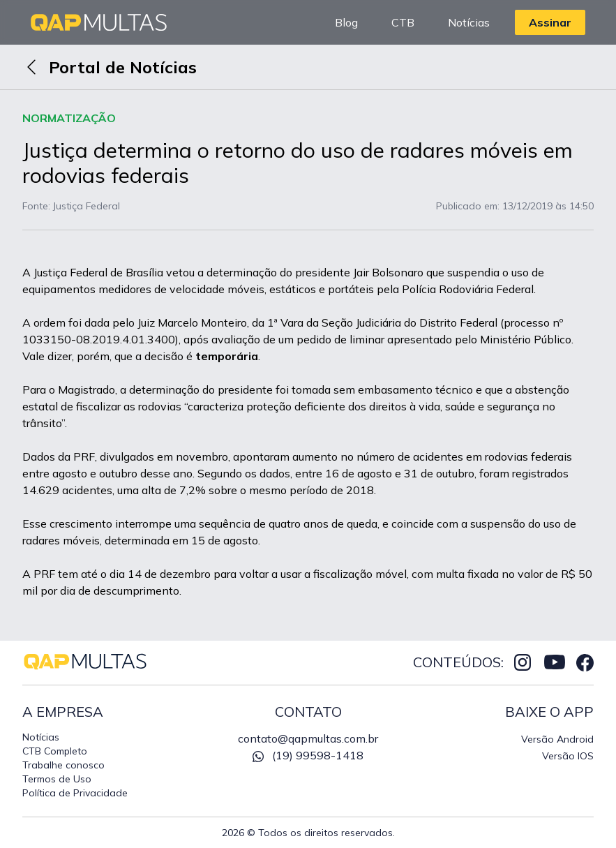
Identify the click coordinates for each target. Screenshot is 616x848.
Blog (346, 22)
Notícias (469, 22)
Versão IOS (568, 756)
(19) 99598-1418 (308, 755)
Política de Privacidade (75, 793)
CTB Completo (55, 751)
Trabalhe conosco (63, 765)
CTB (403, 22)
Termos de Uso (57, 779)
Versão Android (557, 739)
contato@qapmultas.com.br (308, 738)
